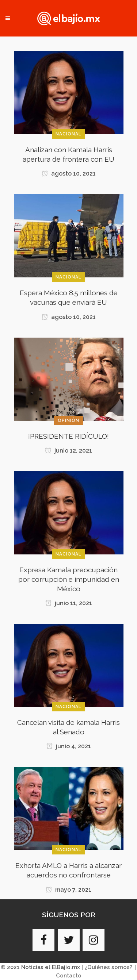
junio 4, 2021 (69, 746)
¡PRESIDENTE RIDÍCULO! (68, 436)
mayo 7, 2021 (68, 890)
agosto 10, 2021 (69, 174)
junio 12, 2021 (68, 451)
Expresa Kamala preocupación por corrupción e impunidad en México (69, 579)
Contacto (69, 976)
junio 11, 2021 (69, 603)
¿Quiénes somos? (108, 967)
